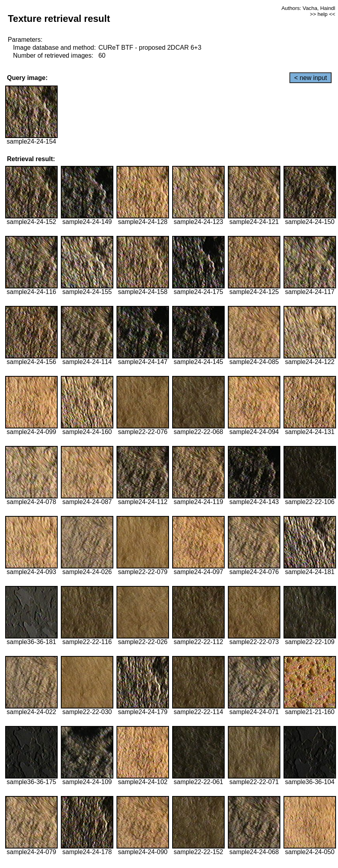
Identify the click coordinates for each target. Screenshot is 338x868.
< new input (311, 78)
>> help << (322, 14)
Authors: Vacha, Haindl (308, 8)
